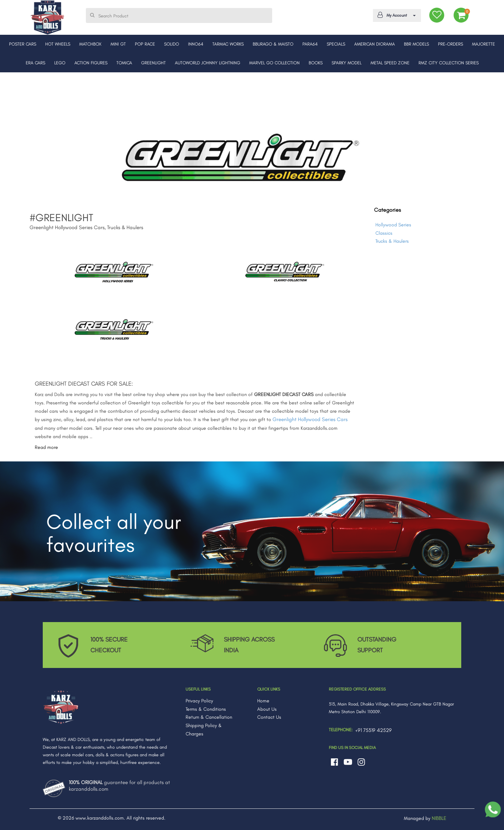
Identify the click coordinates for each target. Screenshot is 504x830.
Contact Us (269, 717)
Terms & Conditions (206, 709)
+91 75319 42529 (373, 730)
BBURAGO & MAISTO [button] (273, 44)
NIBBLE (439, 818)
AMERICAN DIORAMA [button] (375, 44)
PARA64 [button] (310, 44)
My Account (396, 15)
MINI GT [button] (118, 44)
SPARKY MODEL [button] (347, 63)
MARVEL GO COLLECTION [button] (274, 63)
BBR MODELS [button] (416, 44)
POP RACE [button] (145, 44)
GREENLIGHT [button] (153, 63)
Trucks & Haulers (392, 241)
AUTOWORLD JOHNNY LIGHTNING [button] (208, 63)
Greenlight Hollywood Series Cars (310, 419)
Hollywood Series (393, 225)
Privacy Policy (199, 701)
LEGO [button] (60, 63)
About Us (267, 709)
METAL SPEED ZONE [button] (390, 63)
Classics (384, 233)
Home (263, 701)
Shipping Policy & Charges (204, 730)
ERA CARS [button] (35, 63)
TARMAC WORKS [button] (228, 44)
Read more (46, 447)
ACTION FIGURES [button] (91, 63)
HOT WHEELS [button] (58, 44)
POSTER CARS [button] (23, 44)
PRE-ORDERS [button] (450, 44)
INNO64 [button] (196, 44)
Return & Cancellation (209, 717)
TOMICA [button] (124, 63)
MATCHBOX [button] (90, 44)
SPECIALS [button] (336, 44)
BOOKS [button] (316, 63)
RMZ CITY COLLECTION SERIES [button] (449, 63)
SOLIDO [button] (172, 44)
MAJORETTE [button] (483, 44)
